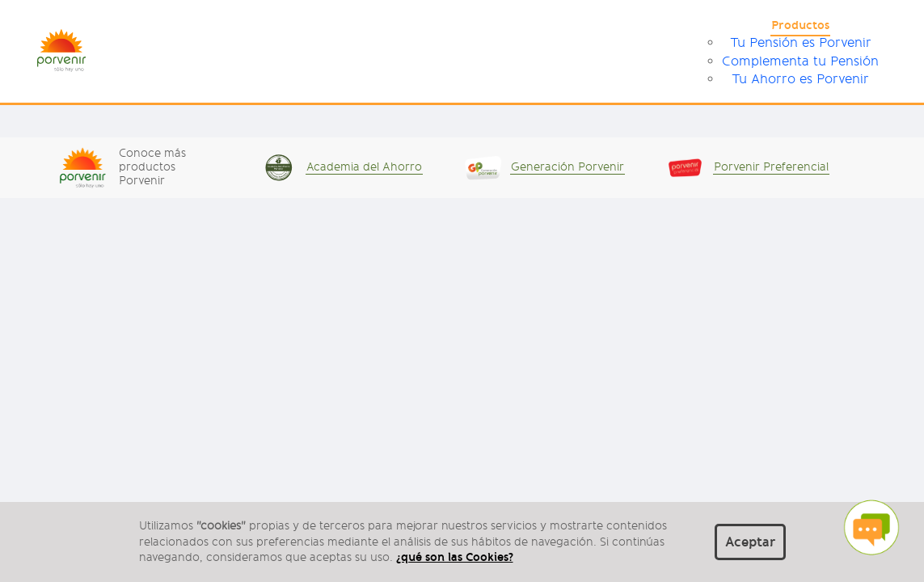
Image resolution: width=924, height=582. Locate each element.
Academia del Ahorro (364, 167)
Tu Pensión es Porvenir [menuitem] (801, 43)
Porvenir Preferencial (771, 167)
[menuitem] (800, 27)
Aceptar (750, 542)
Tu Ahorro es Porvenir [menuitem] (800, 79)
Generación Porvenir (567, 167)
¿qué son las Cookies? (455, 557)
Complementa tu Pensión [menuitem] (800, 61)
